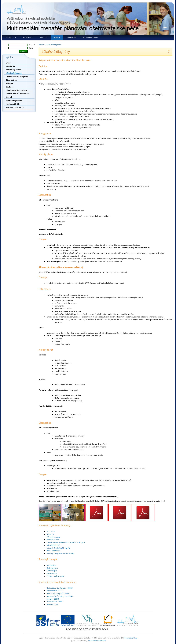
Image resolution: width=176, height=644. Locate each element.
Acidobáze (51, 531)
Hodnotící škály (13, 104)
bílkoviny (50, 534)
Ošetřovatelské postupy (16, 90)
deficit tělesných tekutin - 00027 (60, 588)
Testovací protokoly (15, 107)
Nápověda (71, 38)
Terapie (9, 83)
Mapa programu (90, 38)
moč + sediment (53, 551)
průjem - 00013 (53, 599)
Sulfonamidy (52, 573)
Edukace (10, 87)
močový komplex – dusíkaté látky (60, 553)
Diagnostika (11, 80)
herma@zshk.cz (131, 638)
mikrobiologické (53, 545)
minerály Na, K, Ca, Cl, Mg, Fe (58, 548)
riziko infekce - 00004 (55, 602)
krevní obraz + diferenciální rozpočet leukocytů (66, 542)
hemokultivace (53, 540)
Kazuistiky (11, 66)
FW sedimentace (53, 537)
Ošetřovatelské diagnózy (17, 77)
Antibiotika (51, 565)
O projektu (11, 38)
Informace (28, 38)
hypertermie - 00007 (55, 591)
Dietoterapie (52, 571)
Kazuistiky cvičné (14, 70)
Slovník (9, 97)
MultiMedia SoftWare (97, 641)
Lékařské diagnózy (14, 73)
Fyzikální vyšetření (14, 101)
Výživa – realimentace (55, 576)
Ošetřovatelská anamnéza (18, 94)
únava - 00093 (52, 604)
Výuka (57, 38)
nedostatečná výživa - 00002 (58, 593)
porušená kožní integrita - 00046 (60, 596)
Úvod (8, 63)
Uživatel (44, 38)
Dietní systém (52, 568)
